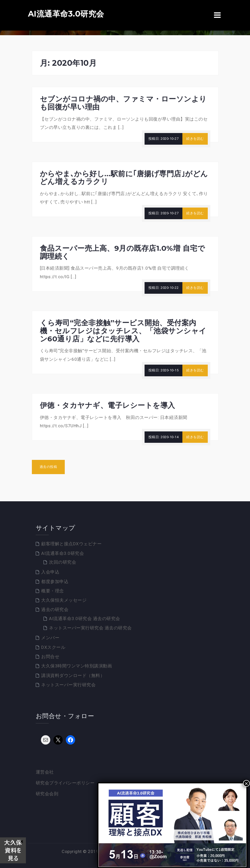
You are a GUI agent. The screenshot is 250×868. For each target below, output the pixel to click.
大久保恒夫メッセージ (64, 600)
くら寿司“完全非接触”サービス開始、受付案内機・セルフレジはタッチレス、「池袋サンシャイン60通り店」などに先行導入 (123, 331)
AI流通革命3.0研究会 (66, 14)
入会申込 (50, 572)
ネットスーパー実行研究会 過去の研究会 (90, 628)
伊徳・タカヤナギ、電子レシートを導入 (108, 405)
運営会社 (45, 772)
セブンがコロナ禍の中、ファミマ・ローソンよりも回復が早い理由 (123, 103)
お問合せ (50, 657)
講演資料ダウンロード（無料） (73, 675)
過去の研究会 (55, 609)
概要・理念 (53, 591)
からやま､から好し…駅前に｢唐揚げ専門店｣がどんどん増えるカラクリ (124, 178)
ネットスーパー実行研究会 (68, 685)
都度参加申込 (55, 582)
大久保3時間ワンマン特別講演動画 (77, 666)
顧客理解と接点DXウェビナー (71, 544)
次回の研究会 (63, 562)
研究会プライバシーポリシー (65, 783)
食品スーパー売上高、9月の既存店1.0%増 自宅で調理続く (123, 252)
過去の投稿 (48, 467)
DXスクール (53, 647)
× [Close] (246, 783)
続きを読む (195, 139)
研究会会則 (47, 794)
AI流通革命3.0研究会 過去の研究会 (85, 619)
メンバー (50, 638)
